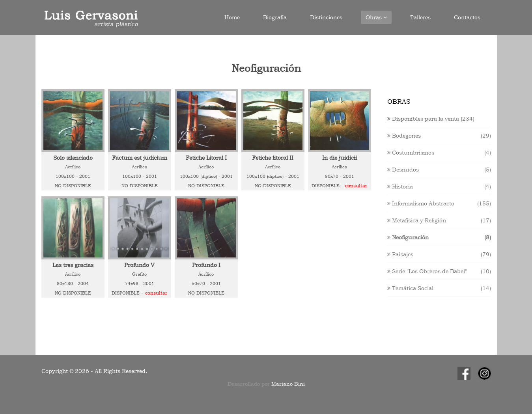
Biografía (275, 17)
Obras (376, 17)
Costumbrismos (411, 153)
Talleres (420, 17)
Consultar (356, 186)
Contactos (467, 17)
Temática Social (410, 288)
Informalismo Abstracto (421, 203)
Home (232, 17)
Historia (400, 186)
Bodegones (404, 136)
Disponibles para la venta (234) (433, 119)
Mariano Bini (288, 384)
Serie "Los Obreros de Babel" (427, 271)
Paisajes (400, 254)
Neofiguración (408, 237)
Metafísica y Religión (417, 220)
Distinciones (326, 17)
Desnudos (403, 170)
